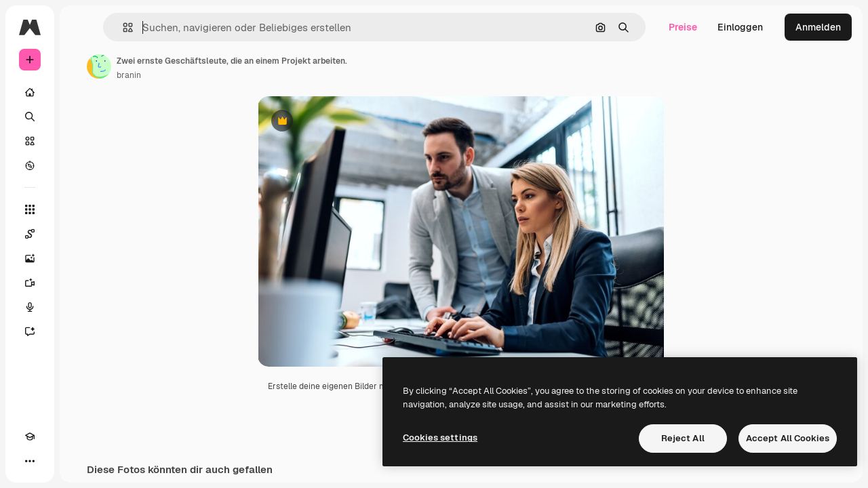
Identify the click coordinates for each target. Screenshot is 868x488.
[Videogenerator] (81, 283)
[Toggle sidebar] (133, 27)
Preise (683, 27)
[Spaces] (81, 234)
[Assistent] (81, 331)
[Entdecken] (81, 165)
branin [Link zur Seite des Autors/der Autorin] (232, 75)
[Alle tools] (81, 209)
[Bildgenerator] (81, 258)
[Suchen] (81, 117)
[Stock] (81, 141)
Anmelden (818, 27)
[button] (209, 27)
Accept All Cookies (788, 438)
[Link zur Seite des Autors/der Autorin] (202, 66)
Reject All (683, 438)
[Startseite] (81, 92)
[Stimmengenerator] (81, 307)
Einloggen (740, 27)
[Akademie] (30, 461)
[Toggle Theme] (54, 461)
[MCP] (79, 461)
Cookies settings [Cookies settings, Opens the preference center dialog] (440, 438)
